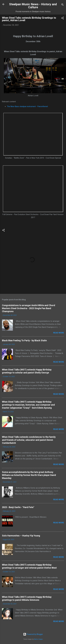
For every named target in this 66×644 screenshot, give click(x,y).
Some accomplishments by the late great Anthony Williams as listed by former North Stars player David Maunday (29, 475)
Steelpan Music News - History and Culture (33, 6)
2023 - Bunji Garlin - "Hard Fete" (18, 507)
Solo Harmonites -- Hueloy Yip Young (21, 536)
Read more (59, 333)
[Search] (63, 5)
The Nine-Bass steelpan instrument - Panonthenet (27, 106)
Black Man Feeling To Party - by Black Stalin (24, 340)
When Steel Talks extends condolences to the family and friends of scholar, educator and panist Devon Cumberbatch (29, 440)
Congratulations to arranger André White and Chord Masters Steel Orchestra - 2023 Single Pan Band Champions (29, 308)
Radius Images (38, 639)
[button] (63, 18)
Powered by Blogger (33, 634)
